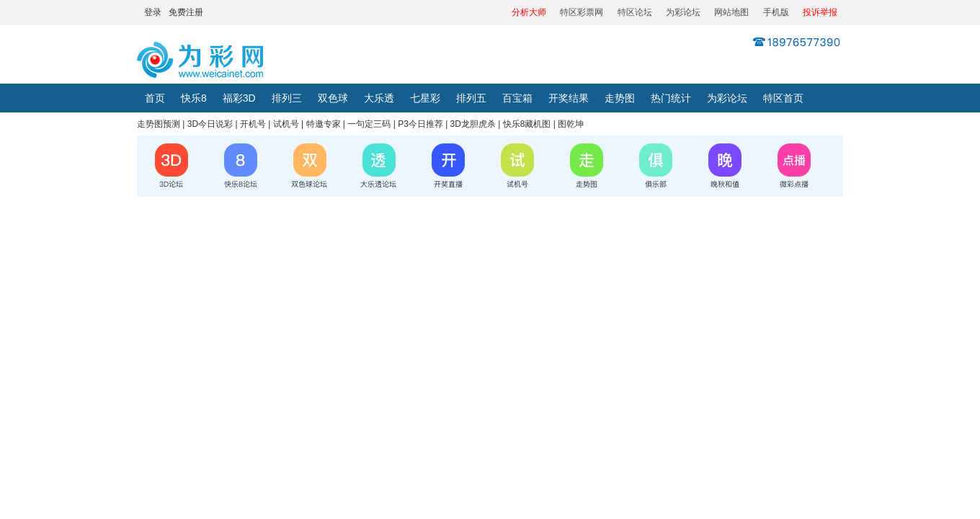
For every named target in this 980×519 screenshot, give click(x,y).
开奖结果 (569, 98)
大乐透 (379, 98)
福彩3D (239, 98)
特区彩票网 (582, 12)
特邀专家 (324, 124)
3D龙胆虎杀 (473, 124)
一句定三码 (369, 124)
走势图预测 (159, 124)
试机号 (286, 124)
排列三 (287, 98)
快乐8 (194, 98)
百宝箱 (517, 98)
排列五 (471, 98)
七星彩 (425, 98)
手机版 (776, 12)
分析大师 (529, 12)
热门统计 (671, 98)
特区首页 (783, 98)
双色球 (333, 98)
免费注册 (186, 12)
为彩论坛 (683, 12)
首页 (155, 98)
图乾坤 (571, 124)
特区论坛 (635, 12)
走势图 (620, 98)
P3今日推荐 (420, 124)
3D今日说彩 (210, 124)
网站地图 (731, 12)
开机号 (253, 124)
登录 (153, 12)
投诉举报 (820, 12)
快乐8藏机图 (527, 124)
